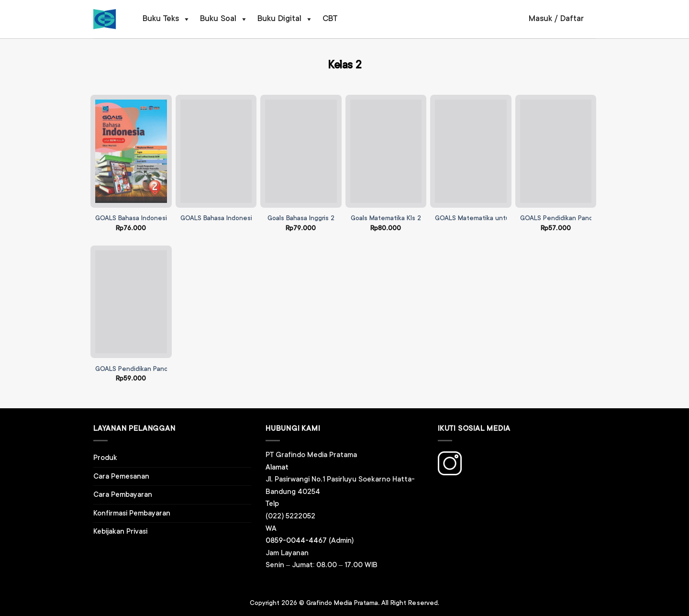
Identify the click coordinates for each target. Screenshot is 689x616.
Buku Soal (224, 19)
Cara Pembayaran (123, 495)
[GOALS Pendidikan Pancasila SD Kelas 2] (131, 302)
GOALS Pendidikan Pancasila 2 (566, 218)
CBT (330, 19)
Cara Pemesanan (121, 476)
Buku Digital (285, 19)
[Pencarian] (511, 19)
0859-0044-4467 (296, 541)
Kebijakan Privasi (120, 532)
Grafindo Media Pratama (342, 603)
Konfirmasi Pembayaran (132, 513)
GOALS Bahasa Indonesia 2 (136, 218)
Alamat (277, 467)
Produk (105, 458)
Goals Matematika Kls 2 (386, 218)
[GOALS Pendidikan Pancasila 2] (556, 151)
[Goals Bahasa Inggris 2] (301, 151)
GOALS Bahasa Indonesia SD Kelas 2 (235, 218)
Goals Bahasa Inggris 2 (301, 218)
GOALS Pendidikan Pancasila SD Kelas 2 (155, 369)
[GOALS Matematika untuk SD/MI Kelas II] (471, 151)
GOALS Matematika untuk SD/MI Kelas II (495, 218)
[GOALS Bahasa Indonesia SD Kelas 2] (216, 151)
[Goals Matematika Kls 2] (386, 151)
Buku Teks (167, 19)
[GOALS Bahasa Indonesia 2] (131, 151)
